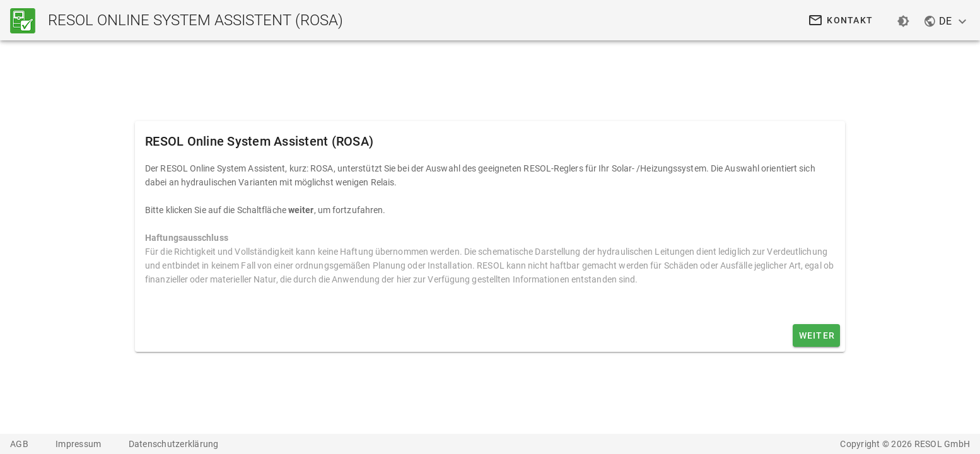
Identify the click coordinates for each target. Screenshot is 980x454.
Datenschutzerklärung (174, 444)
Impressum (79, 444)
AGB (20, 444)
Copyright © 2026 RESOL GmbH (905, 444)
